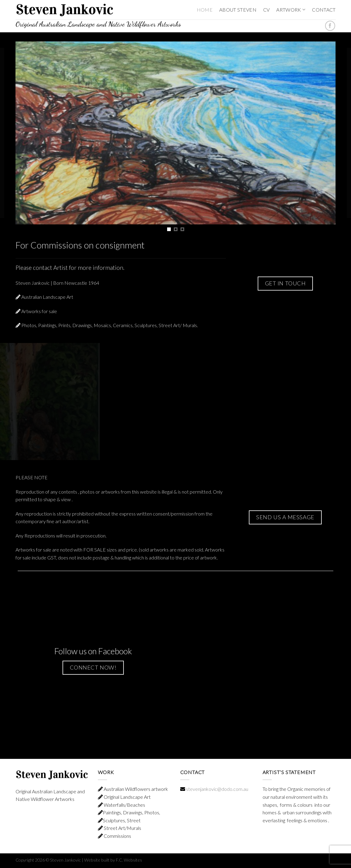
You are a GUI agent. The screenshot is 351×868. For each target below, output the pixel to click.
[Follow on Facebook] (330, 26)
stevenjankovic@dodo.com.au (217, 789)
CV (267, 10)
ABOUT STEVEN (238, 10)
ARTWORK (291, 10)
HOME (205, 10)
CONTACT (324, 10)
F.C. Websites (129, 860)
